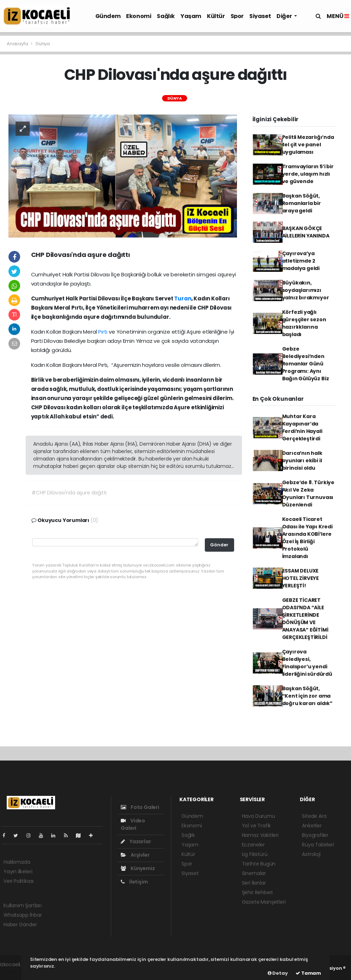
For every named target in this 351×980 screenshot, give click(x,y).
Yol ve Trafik (257, 826)
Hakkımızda (17, 862)
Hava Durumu (258, 816)
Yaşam (191, 16)
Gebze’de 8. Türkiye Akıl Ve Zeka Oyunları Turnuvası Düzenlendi (308, 494)
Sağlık (166, 16)
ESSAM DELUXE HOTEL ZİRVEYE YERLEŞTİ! (301, 578)
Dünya (43, 44)
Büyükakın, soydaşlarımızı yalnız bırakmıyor (306, 290)
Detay (278, 973)
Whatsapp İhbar (23, 915)
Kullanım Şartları (23, 905)
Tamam (308, 973)
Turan (183, 298)
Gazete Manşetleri (264, 902)
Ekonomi (139, 16)
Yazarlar (136, 841)
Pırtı (103, 332)
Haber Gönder (20, 925)
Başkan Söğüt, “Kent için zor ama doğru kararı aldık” (307, 696)
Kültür (216, 16)
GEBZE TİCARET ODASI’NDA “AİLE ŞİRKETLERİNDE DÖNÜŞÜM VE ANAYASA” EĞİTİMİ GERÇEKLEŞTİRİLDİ (305, 619)
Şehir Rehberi (257, 892)
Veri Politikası (19, 881)
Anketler (312, 826)
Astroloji (311, 854)
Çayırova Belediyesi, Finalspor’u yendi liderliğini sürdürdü (307, 663)
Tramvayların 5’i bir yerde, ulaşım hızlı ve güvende (308, 174)
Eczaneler (253, 845)
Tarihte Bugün (259, 864)
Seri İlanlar (254, 883)
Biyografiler (315, 835)
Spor (237, 16)
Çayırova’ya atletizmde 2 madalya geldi (301, 261)
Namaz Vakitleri (260, 835)
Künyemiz (138, 868)
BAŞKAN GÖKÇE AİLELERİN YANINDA (306, 232)
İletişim (134, 882)
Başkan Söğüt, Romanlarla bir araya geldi (302, 203)
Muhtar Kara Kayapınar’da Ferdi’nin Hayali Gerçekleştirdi (302, 427)
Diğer (285, 16)
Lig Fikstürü (255, 854)
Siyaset (260, 16)
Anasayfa (18, 44)
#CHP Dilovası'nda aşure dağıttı (69, 493)
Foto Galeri (140, 807)
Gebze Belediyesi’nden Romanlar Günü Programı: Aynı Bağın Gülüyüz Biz (306, 364)
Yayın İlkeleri (18, 872)
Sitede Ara (314, 816)
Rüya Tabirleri (318, 845)
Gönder (219, 545)
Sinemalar (254, 873)
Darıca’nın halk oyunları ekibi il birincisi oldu (302, 460)
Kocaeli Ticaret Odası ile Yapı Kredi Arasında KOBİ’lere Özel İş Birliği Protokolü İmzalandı (307, 538)
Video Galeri (133, 824)
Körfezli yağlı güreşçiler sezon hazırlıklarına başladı (304, 323)
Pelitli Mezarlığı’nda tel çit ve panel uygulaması (308, 145)
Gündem (108, 16)
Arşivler (135, 855)
